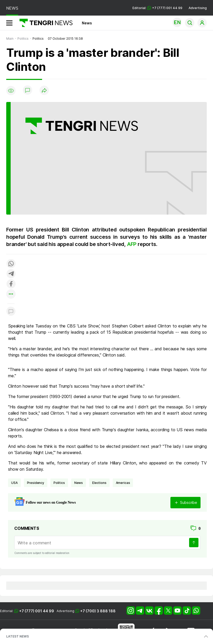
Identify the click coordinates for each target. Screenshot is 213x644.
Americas (123, 483)
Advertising (198, 8)
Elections (99, 483)
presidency (36, 483)
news (79, 483)
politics (59, 483)
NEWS (12, 8)
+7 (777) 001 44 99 (37, 611)
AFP (132, 244)
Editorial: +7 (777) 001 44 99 (157, 8)
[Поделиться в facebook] (11, 284)
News (87, 23)
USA (14, 483)
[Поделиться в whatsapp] (11, 264)
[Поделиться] (44, 91)
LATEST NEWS (18, 636)
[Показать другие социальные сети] (11, 294)
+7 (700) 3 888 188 (98, 611)
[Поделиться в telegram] (11, 274)
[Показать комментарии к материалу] (11, 311)
